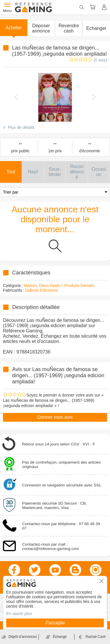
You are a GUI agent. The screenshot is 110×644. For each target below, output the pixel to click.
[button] (41, 28)
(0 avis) (100, 60)
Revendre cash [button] (68, 28)
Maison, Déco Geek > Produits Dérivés (59, 286)
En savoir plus (19, 614)
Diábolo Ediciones (41, 290)
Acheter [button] (14, 28)
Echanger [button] (96, 28)
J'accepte (55, 623)
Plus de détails (21, 127)
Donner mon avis (55, 417)
